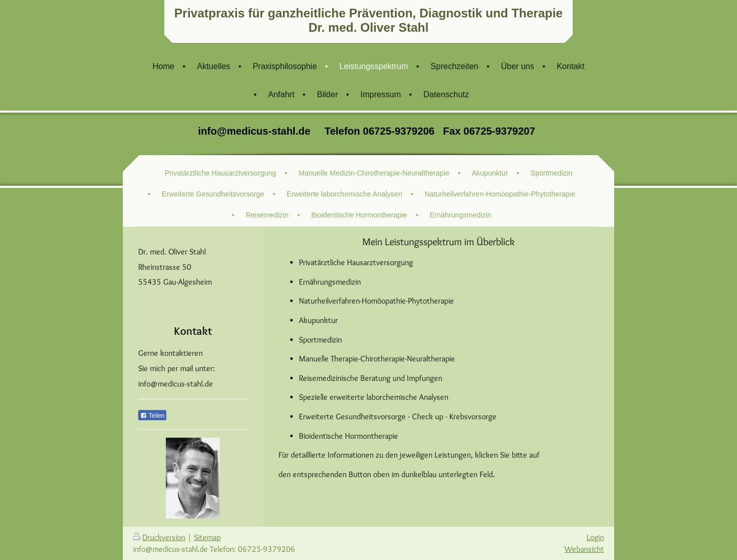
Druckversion (159, 537)
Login (595, 537)
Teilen (152, 416)
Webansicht (584, 549)
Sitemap (207, 537)
